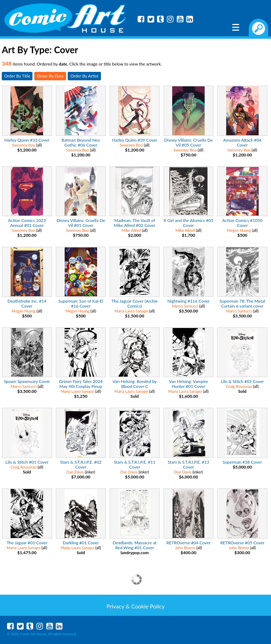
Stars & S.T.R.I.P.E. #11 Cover (135, 465)
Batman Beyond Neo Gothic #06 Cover (81, 143)
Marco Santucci (185, 306)
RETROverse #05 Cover (242, 543)
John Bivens (185, 548)
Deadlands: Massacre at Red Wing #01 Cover (134, 545)
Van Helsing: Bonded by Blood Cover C (135, 384)
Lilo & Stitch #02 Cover (242, 381)
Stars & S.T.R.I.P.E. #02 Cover (81, 465)
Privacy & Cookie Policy (135, 606)
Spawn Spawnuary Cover (27, 381)
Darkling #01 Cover (81, 543)
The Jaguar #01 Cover (27, 543)
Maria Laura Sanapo (131, 311)
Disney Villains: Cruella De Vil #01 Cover (81, 223)
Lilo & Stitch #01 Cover (27, 462)
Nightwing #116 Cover (188, 301)
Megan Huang (239, 230)
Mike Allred (131, 230)
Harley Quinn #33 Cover (27, 140)
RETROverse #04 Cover (189, 543)
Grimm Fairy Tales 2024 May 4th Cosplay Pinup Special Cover (81, 386)
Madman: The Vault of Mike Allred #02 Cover (135, 223)
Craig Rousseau (239, 386)
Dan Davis (75, 472)
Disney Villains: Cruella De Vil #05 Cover (188, 143)
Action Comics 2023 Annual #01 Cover (27, 223)
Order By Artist (84, 76)
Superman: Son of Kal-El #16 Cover (81, 304)
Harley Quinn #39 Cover (134, 140)
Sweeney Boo (23, 145)
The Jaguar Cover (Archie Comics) (135, 304)
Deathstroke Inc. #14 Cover (27, 304)
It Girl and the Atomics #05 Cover (188, 223)
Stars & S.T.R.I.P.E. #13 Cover (188, 465)
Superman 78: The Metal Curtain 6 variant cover (242, 304)
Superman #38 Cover (242, 462)
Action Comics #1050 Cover (242, 223)
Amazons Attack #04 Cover (242, 143)
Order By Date (50, 76)
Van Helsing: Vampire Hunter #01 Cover (189, 384)
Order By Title (17, 76)
